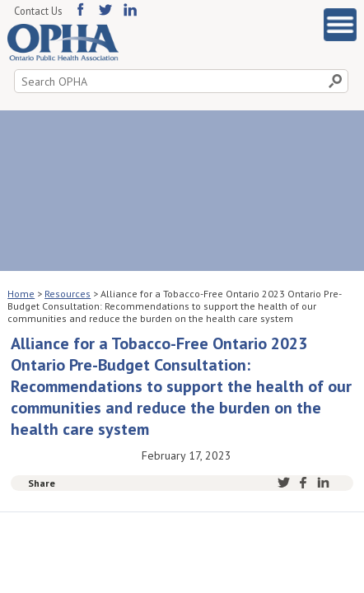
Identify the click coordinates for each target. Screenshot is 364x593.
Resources (68, 294)
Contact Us (38, 11)
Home (21, 294)
